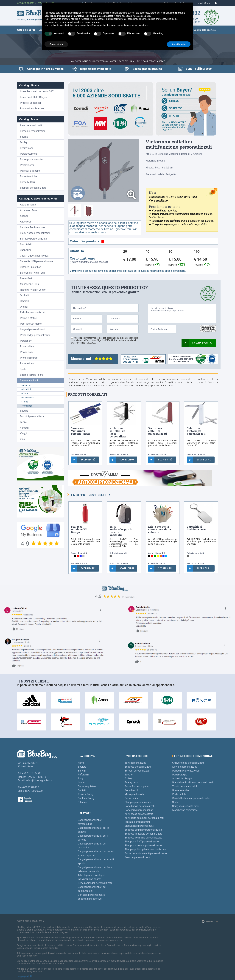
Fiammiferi (26, 278)
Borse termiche (28, 176)
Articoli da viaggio (182, 779)
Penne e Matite (28, 318)
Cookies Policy (86, 798)
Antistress (26, 222)
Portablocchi (27, 165)
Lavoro (82, 782)
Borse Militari (27, 182)
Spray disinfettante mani (186, 806)
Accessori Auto (28, 210)
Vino (22, 439)
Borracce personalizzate (33, 239)
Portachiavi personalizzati (139, 810)
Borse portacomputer (32, 159)
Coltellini (26, 389)
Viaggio (24, 433)
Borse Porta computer (137, 786)
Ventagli (24, 428)
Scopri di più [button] (56, 44)
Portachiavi (26, 341)
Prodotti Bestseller (31, 103)
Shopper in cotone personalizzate (143, 846)
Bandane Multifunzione (33, 227)
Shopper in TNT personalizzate (142, 842)
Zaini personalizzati (31, 125)
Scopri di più (84, 460)
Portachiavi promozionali (186, 771)
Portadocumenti (29, 154)
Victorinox (102, 61)
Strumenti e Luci (86, 61)
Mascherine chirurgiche (185, 810)
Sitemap (82, 802)
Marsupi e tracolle (30, 171)
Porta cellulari (28, 346)
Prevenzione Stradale (32, 108)
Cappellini (25, 250)
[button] (189, 8)
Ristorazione (27, 363)
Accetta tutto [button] (179, 44)
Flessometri (27, 398)
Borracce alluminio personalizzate (143, 830)
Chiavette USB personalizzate (36, 261)
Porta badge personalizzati (35, 335)
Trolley (24, 142)
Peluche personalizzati (33, 312)
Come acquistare (87, 786)
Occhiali (24, 295)
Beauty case (27, 148)
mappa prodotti (25, 976)
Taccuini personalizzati (33, 416)
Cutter (25, 393)
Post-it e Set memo (31, 324)
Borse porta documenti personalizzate (146, 853)
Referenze (84, 775)
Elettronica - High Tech (32, 273)
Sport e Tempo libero (32, 375)
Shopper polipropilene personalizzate (145, 849)
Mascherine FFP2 (30, 284)
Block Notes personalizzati (35, 233)
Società (82, 767)
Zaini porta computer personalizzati (144, 818)
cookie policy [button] (144, 16)
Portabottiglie (180, 775)
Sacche (24, 137)
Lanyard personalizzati (32, 329)
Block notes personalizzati (139, 826)
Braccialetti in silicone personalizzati (192, 782)
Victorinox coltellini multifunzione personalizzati (137, 61)
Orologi (24, 307)
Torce (24, 402)
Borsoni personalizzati (32, 131)
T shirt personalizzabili (185, 786)
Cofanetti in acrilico (31, 267)
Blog (80, 779)
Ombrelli (25, 301)
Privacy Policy (86, 794)
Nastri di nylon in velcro (33, 290)
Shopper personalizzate (33, 188)
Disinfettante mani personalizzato (191, 798)
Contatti (208, 3)
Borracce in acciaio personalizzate (143, 834)
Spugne (24, 411)
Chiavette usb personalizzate (188, 763)
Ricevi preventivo (198, 343)
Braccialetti (26, 244)
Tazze (23, 422)
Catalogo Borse (26, 30)
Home (73, 61)
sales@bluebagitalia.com (39, 780)
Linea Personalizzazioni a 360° (37, 91)
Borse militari (132, 798)
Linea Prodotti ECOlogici (33, 97)
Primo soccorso (29, 358)
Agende (24, 216)
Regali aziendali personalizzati (95, 883)
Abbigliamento (28, 205)
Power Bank (27, 352)
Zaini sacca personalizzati (139, 814)
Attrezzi (26, 385)
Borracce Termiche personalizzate (143, 838)
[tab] (75, 211)
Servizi (82, 771)
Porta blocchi (132, 790)
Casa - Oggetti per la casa (34, 256)
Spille (23, 369)
